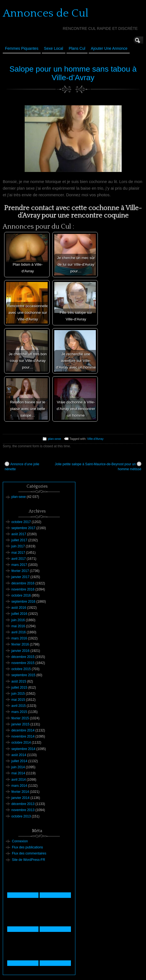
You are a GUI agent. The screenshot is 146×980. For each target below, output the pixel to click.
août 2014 (19, 755)
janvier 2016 (20, 651)
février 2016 (20, 644)
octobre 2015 (21, 669)
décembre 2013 (23, 804)
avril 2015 (19, 706)
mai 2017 (18, 553)
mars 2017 (19, 565)
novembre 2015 (23, 663)
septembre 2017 (23, 528)
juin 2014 (18, 767)
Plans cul (77, 48)
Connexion (20, 841)
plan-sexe (54, 439)
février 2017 (20, 571)
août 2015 (19, 681)
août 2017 (19, 534)
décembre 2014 (23, 730)
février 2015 (20, 718)
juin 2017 (18, 546)
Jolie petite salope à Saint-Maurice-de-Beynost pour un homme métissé (98, 466)
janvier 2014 (20, 798)
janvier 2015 (20, 724)
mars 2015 (19, 712)
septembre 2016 (23, 602)
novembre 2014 (23, 736)
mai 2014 (18, 773)
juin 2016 (18, 620)
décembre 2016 (23, 583)
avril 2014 (19, 780)
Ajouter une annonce (109, 48)
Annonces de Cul (46, 13)
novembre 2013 (23, 810)
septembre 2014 (23, 749)
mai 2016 (18, 626)
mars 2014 (19, 786)
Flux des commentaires (29, 853)
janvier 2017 (20, 577)
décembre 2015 (23, 657)
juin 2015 (18, 694)
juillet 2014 (19, 761)
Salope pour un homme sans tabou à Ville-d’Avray (73, 73)
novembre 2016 (23, 589)
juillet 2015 (19, 688)
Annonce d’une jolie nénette (22, 466)
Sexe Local (54, 48)
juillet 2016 (19, 614)
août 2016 (19, 608)
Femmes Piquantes (22, 48)
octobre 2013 (21, 816)
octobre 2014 (21, 743)
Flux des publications (27, 847)
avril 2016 (19, 632)
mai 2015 (18, 700)
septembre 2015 (23, 675)
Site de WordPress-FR (29, 860)
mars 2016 (19, 638)
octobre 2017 (21, 522)
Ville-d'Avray (95, 439)
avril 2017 (19, 559)
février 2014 (20, 792)
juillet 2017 (19, 540)
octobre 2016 (21, 595)
